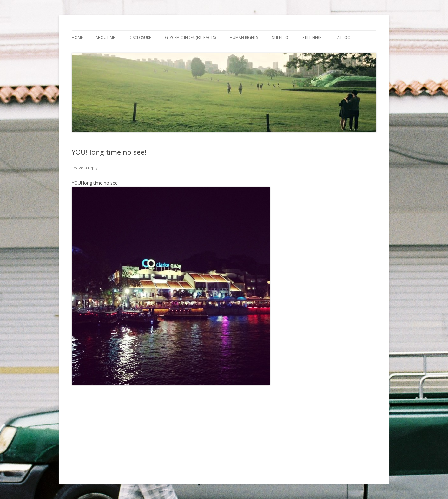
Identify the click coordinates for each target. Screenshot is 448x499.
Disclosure (140, 38)
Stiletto (280, 38)
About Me (105, 38)
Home (77, 38)
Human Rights (244, 38)
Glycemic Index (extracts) (190, 38)
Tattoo (343, 38)
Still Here (312, 38)
